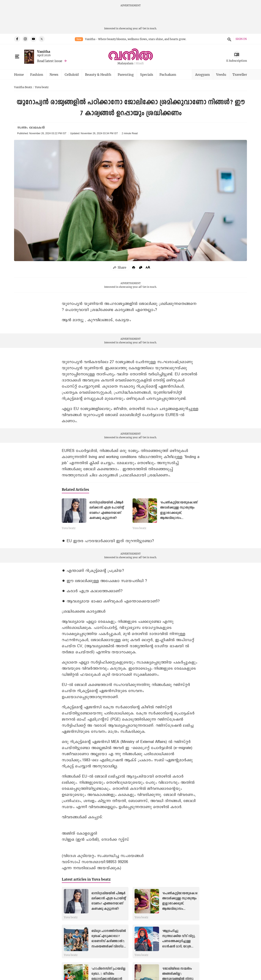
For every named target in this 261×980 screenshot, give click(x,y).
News (54, 74)
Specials (147, 74)
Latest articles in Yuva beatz (86, 879)
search (229, 39)
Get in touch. (150, 28)
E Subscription (237, 61)
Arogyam (202, 74)
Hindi (140, 63)
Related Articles (75, 489)
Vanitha (44, 51)
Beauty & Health (98, 74)
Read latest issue (50, 61)
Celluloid (72, 74)
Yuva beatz (42, 87)
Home (19, 74)
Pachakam (168, 74)
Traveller (240, 74)
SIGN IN (241, 39)
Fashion (37, 74)
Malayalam (125, 63)
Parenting (126, 74)
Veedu (221, 74)
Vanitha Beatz (23, 87)
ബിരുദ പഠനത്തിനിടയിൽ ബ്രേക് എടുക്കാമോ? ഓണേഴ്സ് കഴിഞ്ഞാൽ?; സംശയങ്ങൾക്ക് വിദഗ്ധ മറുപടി (109, 941)
